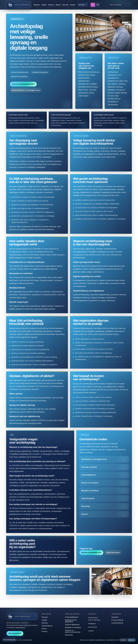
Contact (73, 5)
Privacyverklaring (117, 620)
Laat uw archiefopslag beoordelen (23, 84)
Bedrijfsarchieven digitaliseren (71, 621)
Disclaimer (115, 617)
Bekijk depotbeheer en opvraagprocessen (26, 90)
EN (98, 5)
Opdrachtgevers (47, 626)
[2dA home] (19, 5)
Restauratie (69, 635)
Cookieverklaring (117, 623)
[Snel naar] (83, 5)
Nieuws (58, 5)
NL (93, 5)
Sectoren (51, 5)
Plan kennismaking (15, 633)
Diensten (37, 5)
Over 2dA (65, 5)
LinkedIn (91, 631)
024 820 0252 (93, 627)
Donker (123, 640)
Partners (45, 632)
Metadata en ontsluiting (73, 627)
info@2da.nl (92, 624)
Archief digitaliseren (72, 617)
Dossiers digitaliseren (72, 625)
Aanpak (44, 5)
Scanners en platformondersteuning (73, 631)
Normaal (131, 640)
